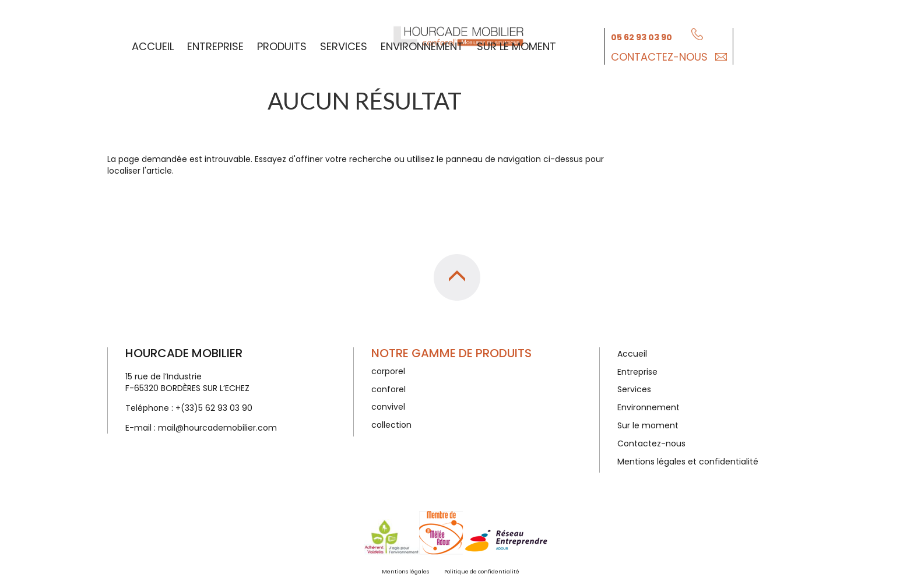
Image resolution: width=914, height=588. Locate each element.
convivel (388, 407)
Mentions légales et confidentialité (688, 462)
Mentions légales (405, 572)
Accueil (153, 45)
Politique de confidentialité (482, 572)
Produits (282, 45)
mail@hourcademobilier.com (217, 428)
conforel (389, 389)
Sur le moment (516, 45)
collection (391, 425)
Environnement (422, 45)
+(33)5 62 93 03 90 (214, 408)
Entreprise (215, 45)
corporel (388, 371)
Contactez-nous (659, 56)
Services (344, 45)
